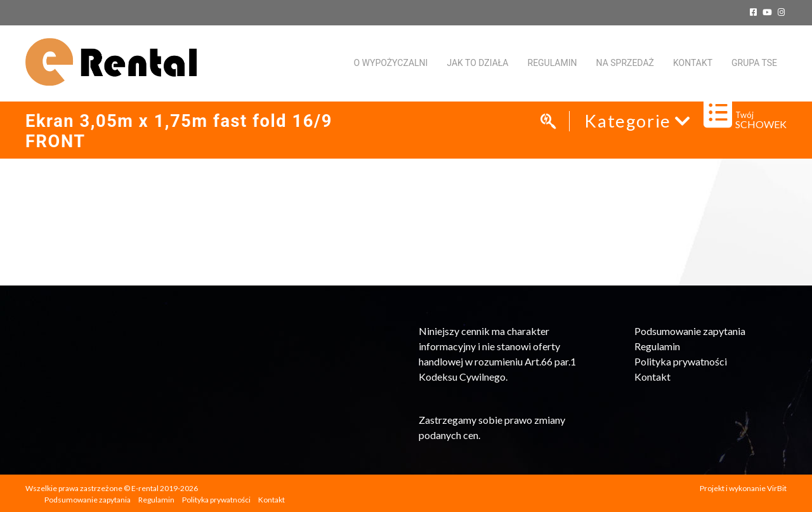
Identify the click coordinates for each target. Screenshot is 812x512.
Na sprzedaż (625, 63)
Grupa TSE (754, 63)
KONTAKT (693, 63)
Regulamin (553, 63)
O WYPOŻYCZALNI (390, 63)
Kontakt (652, 377)
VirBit (777, 488)
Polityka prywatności (681, 361)
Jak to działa (477, 63)
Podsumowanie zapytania (690, 331)
